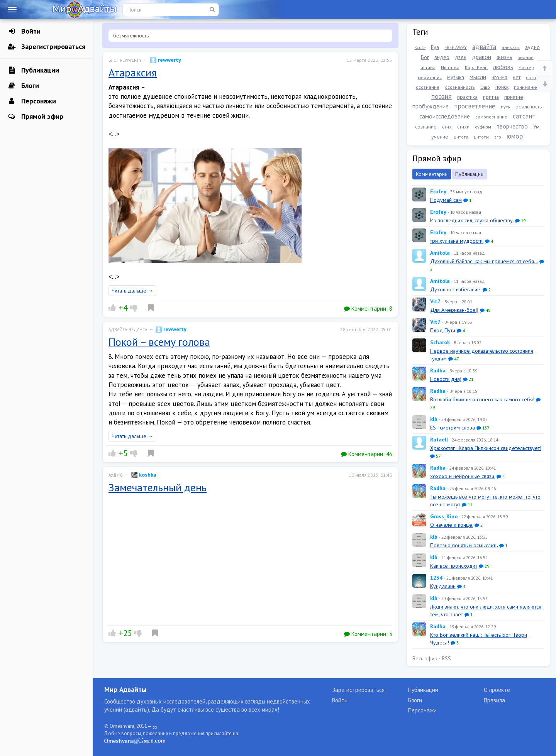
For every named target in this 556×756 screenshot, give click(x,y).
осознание (428, 87)
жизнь (504, 57)
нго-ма (499, 77)
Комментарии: (368, 309)
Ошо (485, 87)
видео (442, 57)
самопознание (491, 117)
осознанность (460, 87)
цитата (461, 137)
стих (447, 127)
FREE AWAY (456, 47)
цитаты (481, 137)
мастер (526, 67)
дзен (461, 57)
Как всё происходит (454, 566)
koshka (144, 475)
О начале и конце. (452, 525)
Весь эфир (425, 658)
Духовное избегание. (456, 289)
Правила (494, 700)
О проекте (497, 690)
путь (505, 107)
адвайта (484, 47)
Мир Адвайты (125, 689)
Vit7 (435, 301)
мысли (478, 77)
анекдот (511, 47)
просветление (475, 106)
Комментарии (432, 174)
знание (526, 57)
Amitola (440, 253)
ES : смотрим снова (453, 428)
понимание (526, 87)
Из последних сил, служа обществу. (472, 220)
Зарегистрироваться (47, 47)
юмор (515, 136)
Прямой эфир (36, 117)
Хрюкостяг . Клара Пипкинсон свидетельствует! (486, 448)
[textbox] (250, 36)
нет (517, 77)
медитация (430, 77)
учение (440, 137)
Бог (425, 57)
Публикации (33, 70)
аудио (532, 47)
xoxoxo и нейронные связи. (463, 476)
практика (467, 97)
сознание (426, 127)
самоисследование (445, 116)
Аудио (116, 475)
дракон (481, 57)
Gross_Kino (444, 516)
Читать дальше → (132, 291)
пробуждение (431, 106)
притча (491, 97)
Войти (24, 31)
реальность (529, 107)
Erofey (438, 191)
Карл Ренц (476, 67)
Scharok (440, 342)
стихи (463, 127)
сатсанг (524, 116)
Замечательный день (158, 487)
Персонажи (32, 101)
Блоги (23, 86)
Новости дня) (446, 379)
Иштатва (450, 67)
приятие (514, 97)
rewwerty (166, 60)
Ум (536, 127)
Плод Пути (443, 330)
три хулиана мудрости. (457, 241)
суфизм (483, 127)
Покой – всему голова (159, 342)
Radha (438, 370)
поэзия (442, 96)
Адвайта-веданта (128, 330)
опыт (531, 77)
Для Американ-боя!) (454, 310)
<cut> (420, 47)
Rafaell (439, 440)
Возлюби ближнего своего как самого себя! (482, 399)
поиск (502, 87)
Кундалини (443, 586)
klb (434, 419)
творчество (512, 126)
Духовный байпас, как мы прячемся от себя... (484, 261)
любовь (503, 67)
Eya (435, 47)
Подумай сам (446, 200)
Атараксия (133, 72)
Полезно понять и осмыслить (464, 545)
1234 (436, 578)
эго (498, 137)
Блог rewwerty (125, 60)
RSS (446, 658)
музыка (456, 77)
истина (428, 67)
